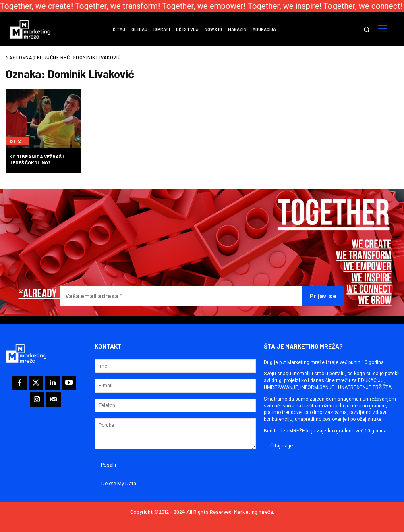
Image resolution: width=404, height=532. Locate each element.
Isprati (20, 137)
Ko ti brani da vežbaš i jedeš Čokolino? (36, 159)
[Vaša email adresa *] (181, 296)
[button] (366, 30)
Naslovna (19, 57)
